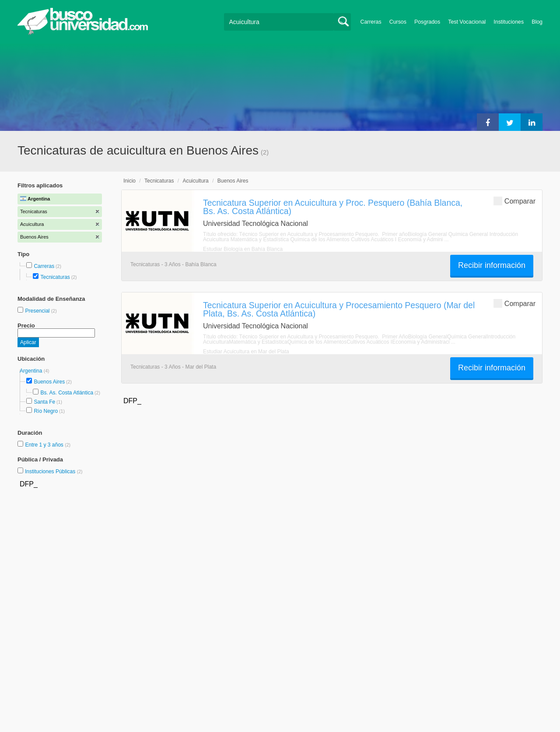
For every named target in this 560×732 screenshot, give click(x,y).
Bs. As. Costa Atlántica (67, 393)
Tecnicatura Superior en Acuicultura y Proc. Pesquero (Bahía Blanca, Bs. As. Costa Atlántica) (333, 207)
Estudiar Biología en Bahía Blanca (243, 249)
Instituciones (509, 22)
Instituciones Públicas (54, 472)
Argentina (32, 371)
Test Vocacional (467, 22)
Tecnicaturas (55, 277)
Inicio (129, 181)
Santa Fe (44, 402)
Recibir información (492, 265)
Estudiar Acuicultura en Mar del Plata (246, 352)
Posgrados (427, 22)
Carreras (371, 22)
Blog (537, 22)
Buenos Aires (49, 382)
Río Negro (46, 411)
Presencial (38, 311)
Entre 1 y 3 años (45, 445)
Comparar (514, 201)
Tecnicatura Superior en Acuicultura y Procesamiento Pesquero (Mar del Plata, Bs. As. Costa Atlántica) (339, 309)
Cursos (398, 22)
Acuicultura (195, 181)
